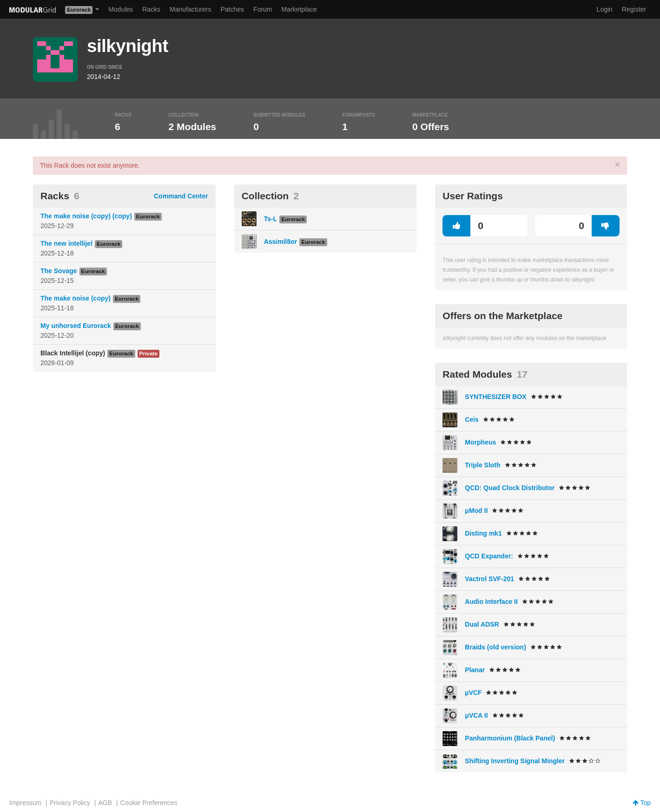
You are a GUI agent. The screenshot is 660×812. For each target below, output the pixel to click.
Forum (263, 9)
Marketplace (299, 9)
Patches (232, 9)
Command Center (181, 196)
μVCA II (476, 715)
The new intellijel (66, 243)
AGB (105, 803)
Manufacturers (190, 9)
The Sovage (59, 271)
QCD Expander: (489, 556)
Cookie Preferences (149, 803)
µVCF (473, 693)
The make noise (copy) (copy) (86, 216)
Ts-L (271, 219)
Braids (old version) (495, 647)
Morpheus (480, 442)
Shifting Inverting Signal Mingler (515, 761)
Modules (121, 9)
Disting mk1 (483, 533)
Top (642, 803)
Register (634, 9)
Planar (475, 670)
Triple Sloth (482, 465)
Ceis (472, 419)
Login (605, 9)
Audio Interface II (491, 602)
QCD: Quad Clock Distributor (510, 488)
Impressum (25, 803)
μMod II (476, 511)
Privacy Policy (70, 803)
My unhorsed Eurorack (76, 326)
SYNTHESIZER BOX (495, 397)
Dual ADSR (482, 624)
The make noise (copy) (76, 298)
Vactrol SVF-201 (489, 579)
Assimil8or (281, 242)
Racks (151, 9)
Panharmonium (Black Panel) (510, 738)
